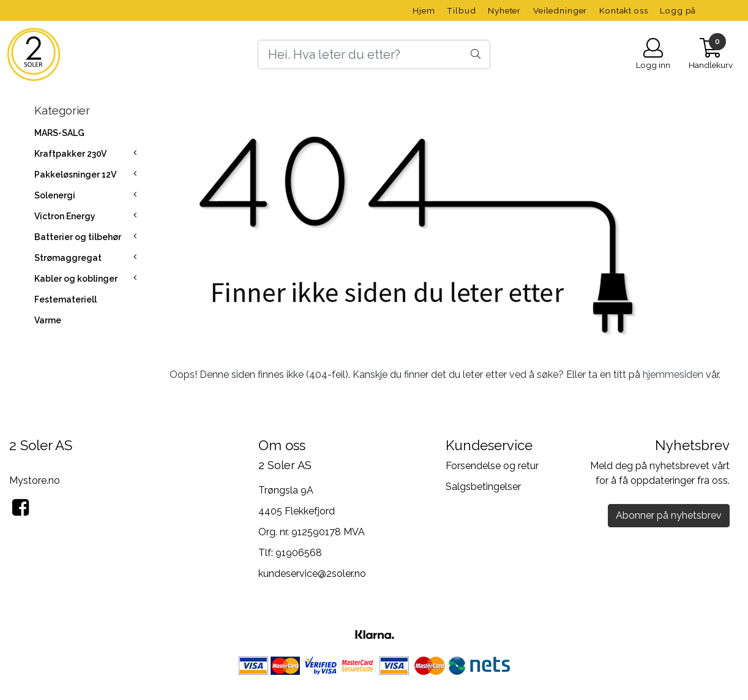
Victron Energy (65, 216)
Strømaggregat (68, 258)
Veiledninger (560, 10)
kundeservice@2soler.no (312, 574)
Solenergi (55, 195)
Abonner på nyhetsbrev (669, 515)
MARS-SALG (59, 133)
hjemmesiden (673, 374)
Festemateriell (65, 299)
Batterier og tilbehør (78, 237)
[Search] (374, 55)
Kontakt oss (623, 10)
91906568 (299, 553)
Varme (48, 320)
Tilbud (461, 10)
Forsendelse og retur (492, 466)
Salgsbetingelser (483, 487)
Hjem (424, 10)
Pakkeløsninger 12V (75, 175)
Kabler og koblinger (76, 279)
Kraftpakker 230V (70, 154)
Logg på (678, 10)
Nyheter (504, 10)
